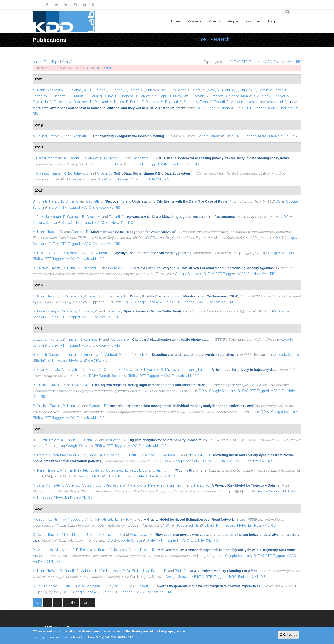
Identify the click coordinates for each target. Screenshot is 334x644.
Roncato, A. (123, 550)
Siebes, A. (191, 102)
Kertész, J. (130, 96)
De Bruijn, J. (136, 571)
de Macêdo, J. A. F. (64, 550)
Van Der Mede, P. (112, 571)
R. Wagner (41, 550)
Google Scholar (220, 108)
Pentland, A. (104, 102)
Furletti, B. (58, 340)
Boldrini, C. (103, 90)
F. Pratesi (39, 158)
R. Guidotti (41, 268)
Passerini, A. (63, 102)
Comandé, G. (181, 90)
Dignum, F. (230, 90)
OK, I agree (289, 635)
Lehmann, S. (148, 96)
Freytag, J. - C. (118, 586)
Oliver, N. (283, 96)
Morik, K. (268, 96)
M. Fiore (39, 311)
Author (38, 62)
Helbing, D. (98, 96)
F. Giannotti (41, 173)
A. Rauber (40, 136)
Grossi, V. (104, 173)
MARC (267, 62)
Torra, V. (206, 102)
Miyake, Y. (173, 370)
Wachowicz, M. (141, 535)
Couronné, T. (114, 455)
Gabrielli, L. (95, 201)
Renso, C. (102, 470)
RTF (244, 62)
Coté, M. (214, 90)
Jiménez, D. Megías (225, 96)
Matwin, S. (201, 96)
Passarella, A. (43, 102)
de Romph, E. (156, 571)
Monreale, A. (251, 96)
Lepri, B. (165, 96)
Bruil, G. (181, 571)
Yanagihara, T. (142, 158)
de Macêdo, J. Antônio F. (82, 520)
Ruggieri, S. (174, 102)
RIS (298, 62)
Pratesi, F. (137, 102)
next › (71, 603)
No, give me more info (115, 637)
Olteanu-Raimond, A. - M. (68, 455)
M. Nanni (39, 90)
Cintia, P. (72, 201)
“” (128, 136)
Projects (214, 21)
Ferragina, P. (42, 96)
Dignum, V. (248, 90)
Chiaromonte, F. (158, 90)
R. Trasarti (40, 253)
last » (87, 603)
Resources (253, 21)
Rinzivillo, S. (155, 102)
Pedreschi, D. (83, 102)
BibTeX (235, 62)
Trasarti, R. (222, 102)
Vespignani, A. (277, 102)
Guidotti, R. (80, 96)
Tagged (255, 62)
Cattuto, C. (136, 90)
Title (47, 62)
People (233, 21)
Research (194, 21)
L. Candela (41, 217)
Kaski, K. (114, 96)
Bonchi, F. (120, 90)
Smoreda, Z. (72, 311)
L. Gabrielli (41, 340)
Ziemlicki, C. (140, 355)
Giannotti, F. (61, 96)
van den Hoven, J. (244, 102)
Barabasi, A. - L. (81, 90)
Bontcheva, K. (78, 173)
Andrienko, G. (58, 90)
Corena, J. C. (93, 370)
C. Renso (40, 535)
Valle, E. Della (74, 586)
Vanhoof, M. (113, 355)
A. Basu (38, 370)
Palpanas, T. (53, 586)
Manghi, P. (58, 217)
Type (55, 62)
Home (175, 21)
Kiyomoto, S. (154, 370)
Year (65, 62)
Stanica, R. (90, 311)
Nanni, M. (74, 268)
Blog (272, 21)
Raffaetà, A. (88, 550)
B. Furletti (40, 201)
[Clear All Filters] (99, 68)
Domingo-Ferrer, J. (272, 90)
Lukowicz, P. (183, 96)
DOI (201, 108)
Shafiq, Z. (54, 311)
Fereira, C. (134, 520)
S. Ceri (38, 586)
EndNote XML (284, 62)
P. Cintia (39, 520)
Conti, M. (200, 90)
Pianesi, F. (121, 102)
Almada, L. (110, 520)
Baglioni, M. (57, 535)
